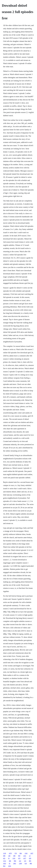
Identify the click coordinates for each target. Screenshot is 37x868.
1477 (25, 858)
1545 (26, 853)
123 (25, 861)
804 (21, 853)
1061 (15, 863)
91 (9, 858)
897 (19, 856)
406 (10, 861)
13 (30, 856)
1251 (25, 856)
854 (4, 866)
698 (4, 856)
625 (4, 858)
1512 (5, 861)
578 (16, 853)
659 (30, 858)
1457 (32, 853)
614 (26, 863)
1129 (4, 853)
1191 (14, 858)
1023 (5, 863)
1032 (10, 866)
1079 (10, 853)
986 (31, 863)
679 (19, 858)
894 (15, 861)
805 (30, 861)
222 (20, 861)
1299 (20, 863)
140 (9, 856)
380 (14, 856)
